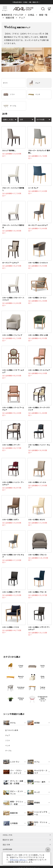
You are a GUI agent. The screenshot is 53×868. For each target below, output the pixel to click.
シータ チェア (33, 188)
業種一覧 (43, 15)
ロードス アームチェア (10, 263)
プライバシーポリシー (18, 860)
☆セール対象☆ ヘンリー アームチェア (13, 483)
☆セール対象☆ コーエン (37, 298)
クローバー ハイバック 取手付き (13, 226)
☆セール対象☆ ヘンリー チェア (39, 446)
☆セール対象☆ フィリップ (12, 335)
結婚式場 (10, 18)
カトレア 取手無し (9, 150)
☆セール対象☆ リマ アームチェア (13, 371)
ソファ (9, 94)
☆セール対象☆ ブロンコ (37, 555)
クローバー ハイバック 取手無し (13, 189)
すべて (5, 83)
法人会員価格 (12, 155)
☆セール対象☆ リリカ (11, 627)
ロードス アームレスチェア (38, 225)
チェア (34, 83)
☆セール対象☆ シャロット (38, 263)
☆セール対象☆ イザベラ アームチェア (39, 628)
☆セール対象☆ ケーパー (11, 445)
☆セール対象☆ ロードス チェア (13, 556)
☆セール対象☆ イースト (37, 482)
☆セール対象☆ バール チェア (39, 370)
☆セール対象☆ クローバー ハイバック (13, 299)
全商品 (31, 15)
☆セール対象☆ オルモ (37, 519)
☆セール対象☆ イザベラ (11, 592)
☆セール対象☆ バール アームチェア (13, 409)
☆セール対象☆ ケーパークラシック (39, 409)
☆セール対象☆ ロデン (11, 519)
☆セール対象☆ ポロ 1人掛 (38, 335)
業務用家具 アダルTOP (13, 15)
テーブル (10, 106)
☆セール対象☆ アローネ (37, 592)
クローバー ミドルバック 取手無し (39, 152)
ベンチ (34, 94)
